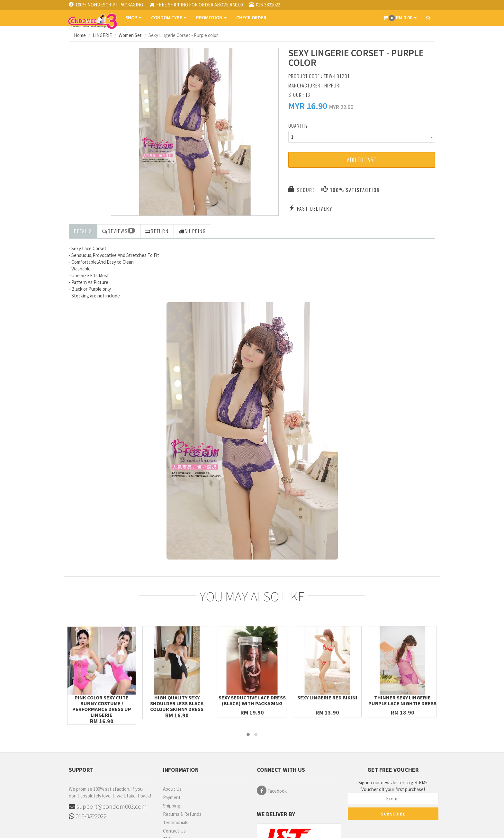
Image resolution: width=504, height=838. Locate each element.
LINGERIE (102, 35)
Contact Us (174, 831)
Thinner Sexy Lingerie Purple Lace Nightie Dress (402, 700)
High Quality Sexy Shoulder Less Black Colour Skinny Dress (177, 703)
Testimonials (176, 822)
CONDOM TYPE (169, 18)
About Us (172, 789)
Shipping (172, 806)
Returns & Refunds (182, 814)
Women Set (130, 35)
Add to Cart (362, 160)
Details (83, 231)
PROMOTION (211, 18)
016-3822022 (88, 816)
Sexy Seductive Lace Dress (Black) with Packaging (252, 700)
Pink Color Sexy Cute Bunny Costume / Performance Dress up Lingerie (102, 706)
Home (80, 35)
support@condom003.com (108, 806)
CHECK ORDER (251, 18)
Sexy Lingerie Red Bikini (327, 697)
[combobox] (362, 137)
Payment (172, 797)
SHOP (133, 18)
